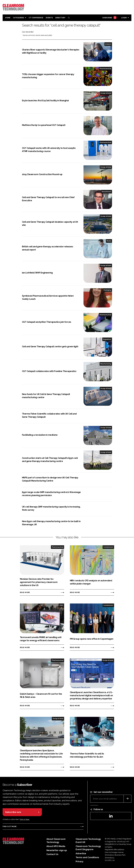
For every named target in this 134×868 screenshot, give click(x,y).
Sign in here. (25, 819)
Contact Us (52, 854)
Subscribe (109, 18)
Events (49, 18)
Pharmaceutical (105, 69)
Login (124, 18)
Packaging (107, 290)
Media (109, 241)
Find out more (10, 826)
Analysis (108, 44)
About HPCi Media (56, 846)
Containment (108, 547)
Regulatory (107, 339)
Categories (18, 18)
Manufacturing (106, 364)
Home (8, 18)
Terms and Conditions (87, 857)
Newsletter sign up (57, 850)
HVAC (61, 605)
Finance (110, 719)
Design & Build (106, 93)
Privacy (79, 861)
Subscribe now (13, 812)
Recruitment (106, 192)
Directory (60, 18)
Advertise (81, 853)
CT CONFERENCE (36, 18)
